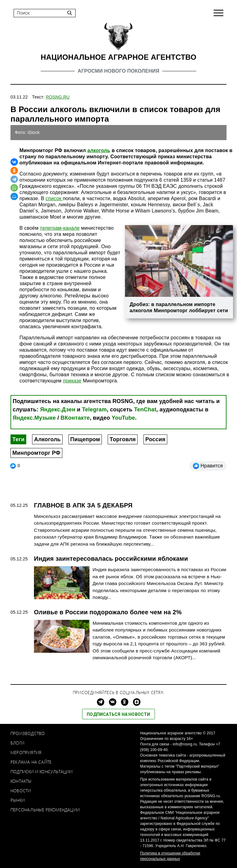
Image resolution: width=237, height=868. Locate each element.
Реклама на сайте (31, 762)
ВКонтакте (75, 418)
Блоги (17, 743)
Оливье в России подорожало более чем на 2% (108, 612)
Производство (28, 733)
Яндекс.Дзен (58, 410)
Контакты (21, 781)
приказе (72, 381)
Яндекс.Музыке (34, 418)
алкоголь (99, 150)
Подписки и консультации (42, 771)
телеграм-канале (60, 228)
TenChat (145, 410)
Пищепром (85, 439)
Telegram (94, 410)
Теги (18, 439)
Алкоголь (47, 439)
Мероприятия (26, 752)
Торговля (123, 439)
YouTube (123, 418)
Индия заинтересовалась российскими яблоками (111, 559)
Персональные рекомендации (45, 810)
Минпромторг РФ (36, 453)
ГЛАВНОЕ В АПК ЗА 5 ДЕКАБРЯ (83, 505)
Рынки (18, 800)
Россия (155, 439)
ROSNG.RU (58, 97)
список (54, 198)
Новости (21, 791)
